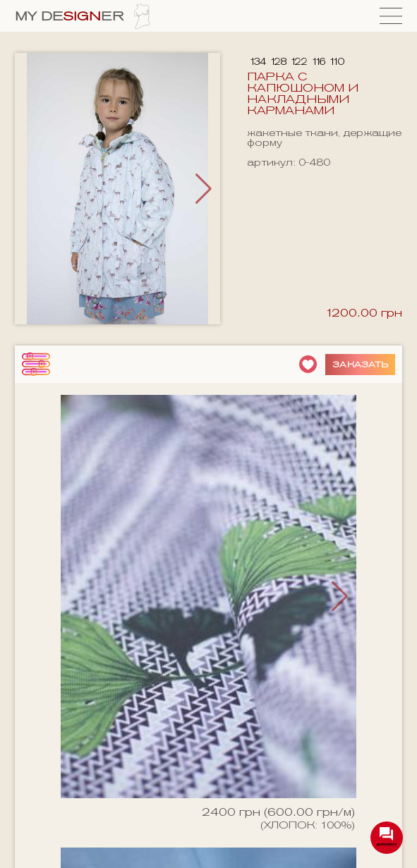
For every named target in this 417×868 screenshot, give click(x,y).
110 (337, 61)
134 (258, 61)
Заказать (360, 364)
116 (318, 61)
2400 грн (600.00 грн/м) (278, 812)
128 (278, 61)
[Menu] (391, 16)
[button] (204, 189)
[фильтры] (36, 364)
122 (298, 61)
